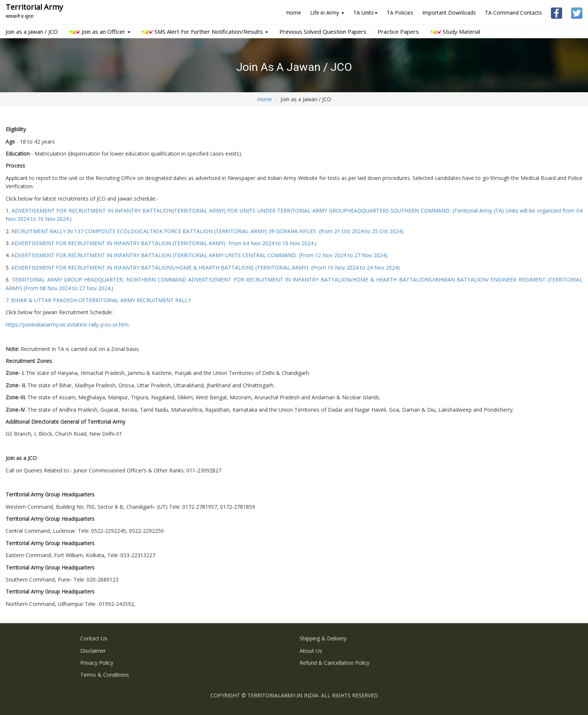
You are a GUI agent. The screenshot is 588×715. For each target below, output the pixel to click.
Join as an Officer (100, 31)
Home (294, 13)
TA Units (365, 13)
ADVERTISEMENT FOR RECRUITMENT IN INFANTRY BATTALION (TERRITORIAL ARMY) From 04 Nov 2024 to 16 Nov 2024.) (164, 243)
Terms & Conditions (105, 675)
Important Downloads (449, 13)
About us (311, 651)
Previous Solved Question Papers (323, 31)
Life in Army (327, 13)
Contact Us (94, 638)
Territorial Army (34, 11)
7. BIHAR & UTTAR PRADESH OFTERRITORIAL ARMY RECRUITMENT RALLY (98, 300)
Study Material (455, 31)
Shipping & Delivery (323, 638)
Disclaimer (93, 651)
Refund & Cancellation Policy (334, 663)
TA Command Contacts (513, 13)
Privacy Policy (97, 663)
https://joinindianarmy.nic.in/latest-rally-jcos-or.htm (67, 325)
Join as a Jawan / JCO (32, 31)
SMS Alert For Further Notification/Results (205, 31)
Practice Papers (398, 31)
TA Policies (400, 13)
